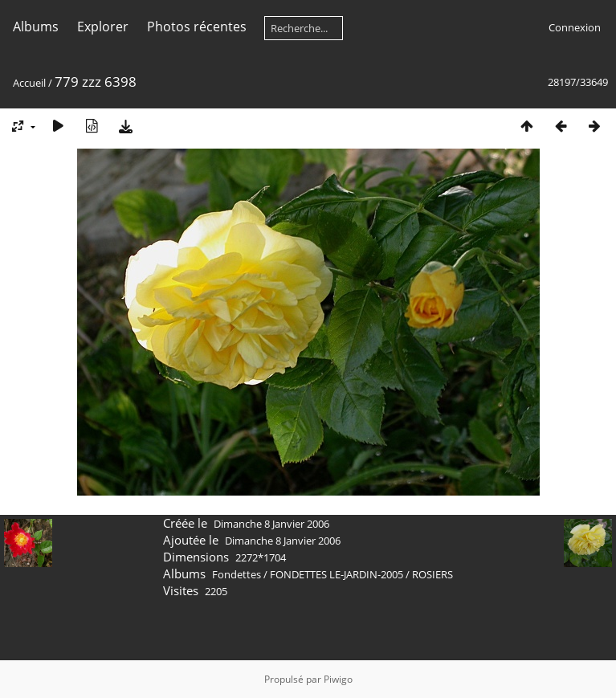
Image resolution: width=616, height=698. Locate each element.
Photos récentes (197, 27)
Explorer (103, 27)
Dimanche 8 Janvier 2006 (271, 524)
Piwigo (338, 679)
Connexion (575, 27)
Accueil (29, 83)
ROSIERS (432, 574)
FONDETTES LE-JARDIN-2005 (337, 574)
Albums (36, 27)
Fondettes (237, 574)
